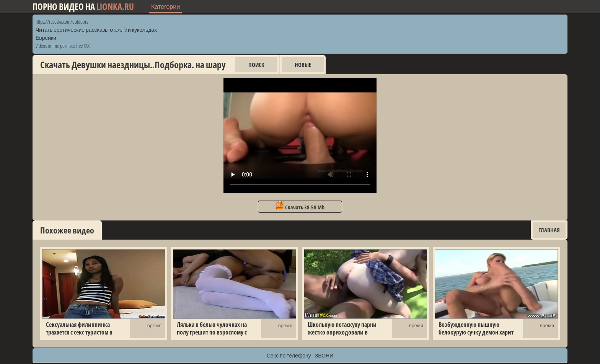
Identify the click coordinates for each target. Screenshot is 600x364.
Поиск (256, 65)
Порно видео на (83, 7)
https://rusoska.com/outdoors (62, 22)
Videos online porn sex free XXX (63, 46)
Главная (549, 230)
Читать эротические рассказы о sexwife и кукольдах (96, 30)
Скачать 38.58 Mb (300, 206)
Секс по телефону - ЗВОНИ (300, 355)
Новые (303, 65)
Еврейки (46, 38)
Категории (165, 7)
